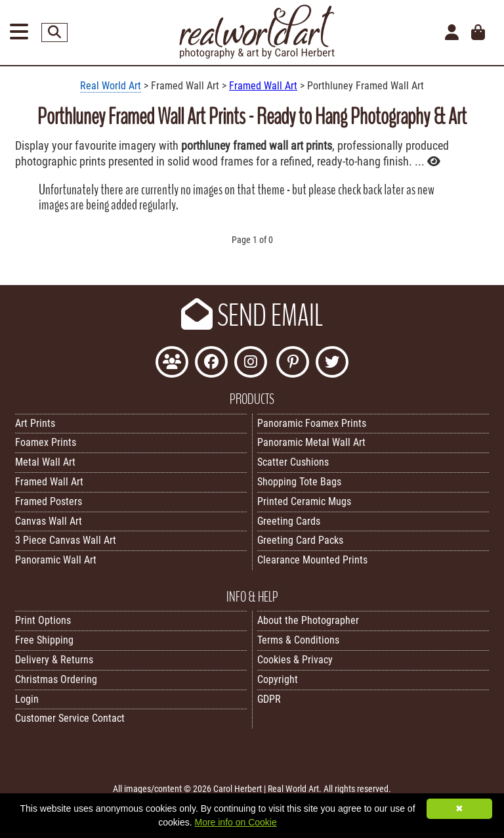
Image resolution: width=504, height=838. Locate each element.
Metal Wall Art (45, 462)
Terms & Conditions (298, 640)
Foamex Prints (46, 442)
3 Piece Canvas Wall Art (66, 540)
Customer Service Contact (70, 718)
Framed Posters (49, 501)
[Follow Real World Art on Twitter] (332, 364)
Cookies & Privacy (295, 660)
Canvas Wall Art (49, 521)
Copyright (278, 679)
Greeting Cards (289, 521)
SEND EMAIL (252, 316)
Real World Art (111, 86)
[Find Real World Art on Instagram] (251, 364)
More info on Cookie (235, 822)
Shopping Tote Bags (299, 482)
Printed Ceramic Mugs (304, 501)
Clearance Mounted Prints (312, 560)
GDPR (269, 699)
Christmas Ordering (56, 679)
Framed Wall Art (263, 86)
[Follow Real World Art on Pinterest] (293, 364)
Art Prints (35, 423)
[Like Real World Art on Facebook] (211, 364)
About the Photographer (308, 620)
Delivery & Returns (54, 660)
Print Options (43, 620)
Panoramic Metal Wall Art (311, 442)
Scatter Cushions (293, 462)
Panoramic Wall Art (56, 560)
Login (27, 699)
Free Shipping (44, 640)
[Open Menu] (19, 33)
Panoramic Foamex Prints (312, 423)
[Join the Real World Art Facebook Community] (172, 364)
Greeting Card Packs (300, 540)
